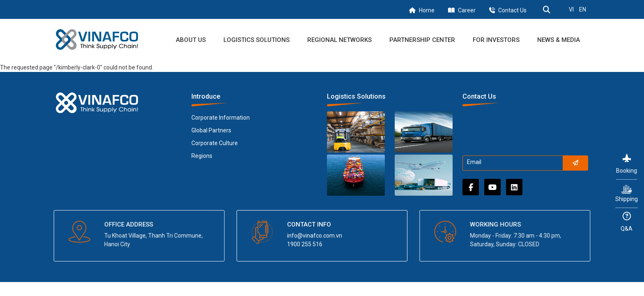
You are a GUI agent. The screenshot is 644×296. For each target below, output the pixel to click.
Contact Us (512, 10)
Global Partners (211, 130)
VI (571, 9)
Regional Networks (339, 40)
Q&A (627, 222)
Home (427, 10)
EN (583, 9)
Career (467, 10)
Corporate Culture (215, 143)
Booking (627, 164)
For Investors (496, 40)
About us (191, 40)
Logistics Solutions (256, 40)
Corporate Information (221, 118)
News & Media (559, 40)
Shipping (627, 193)
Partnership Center (422, 40)
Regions (202, 156)
